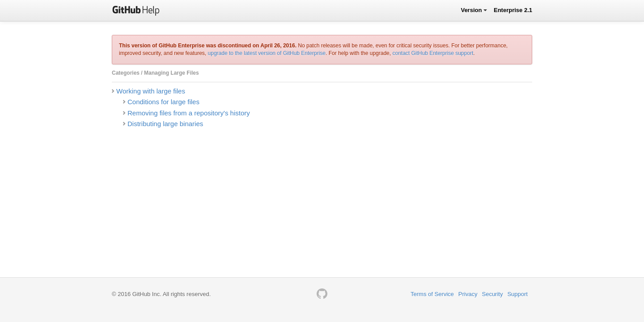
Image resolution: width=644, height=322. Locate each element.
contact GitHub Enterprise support (433, 53)
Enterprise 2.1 (513, 10)
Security (492, 294)
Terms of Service (432, 294)
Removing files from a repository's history (189, 113)
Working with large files (151, 91)
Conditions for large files (163, 102)
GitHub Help (136, 10)
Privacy (468, 294)
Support (517, 294)
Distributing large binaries (165, 124)
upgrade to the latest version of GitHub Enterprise (267, 53)
